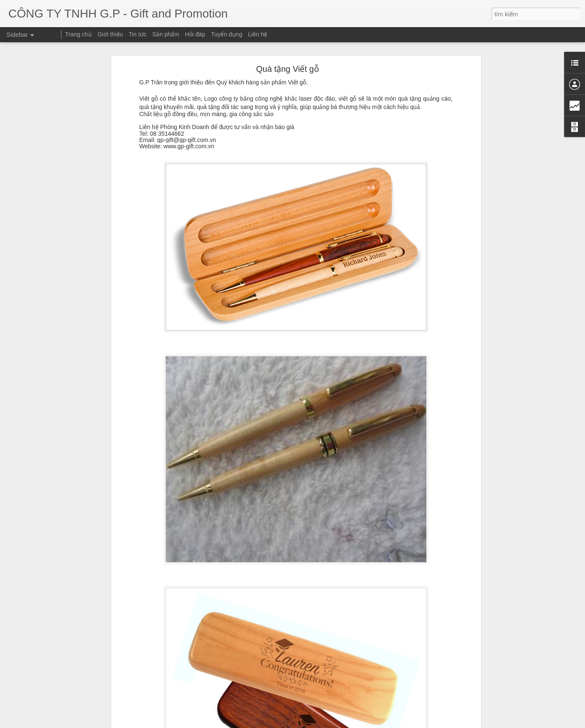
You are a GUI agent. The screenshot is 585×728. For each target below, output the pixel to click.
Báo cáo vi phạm (465, 723)
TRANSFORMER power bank (53, 690)
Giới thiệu (110, 34)
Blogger (437, 723)
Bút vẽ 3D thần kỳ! (41, 709)
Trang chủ (79, 34)
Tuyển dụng (227, 34)
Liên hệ (258, 34)
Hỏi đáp (195, 34)
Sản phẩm (166, 34)
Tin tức (138, 34)
